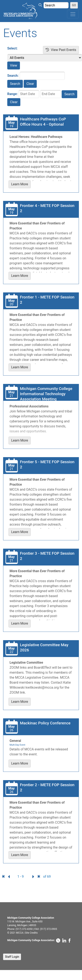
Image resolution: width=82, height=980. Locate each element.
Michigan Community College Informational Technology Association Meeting (46, 394)
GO (74, 5)
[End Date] (50, 94)
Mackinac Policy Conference (45, 723)
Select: (12, 48)
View (14, 65)
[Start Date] (29, 94)
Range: (12, 94)
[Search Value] (56, 5)
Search (15, 84)
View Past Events (61, 50)
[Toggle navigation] (73, 14)
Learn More (20, 184)
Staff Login (12, 957)
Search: (13, 76)
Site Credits (31, 933)
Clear (30, 84)
